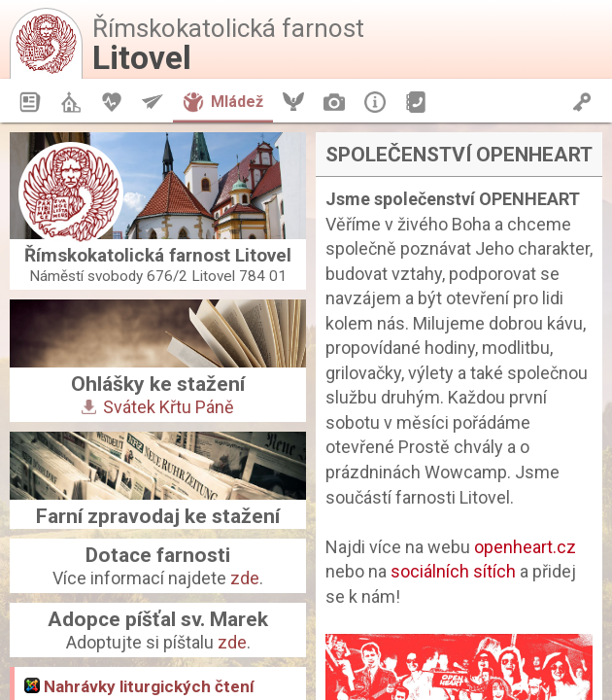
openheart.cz (525, 547)
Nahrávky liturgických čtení (139, 686)
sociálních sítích (453, 571)
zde (245, 578)
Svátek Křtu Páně (158, 407)
